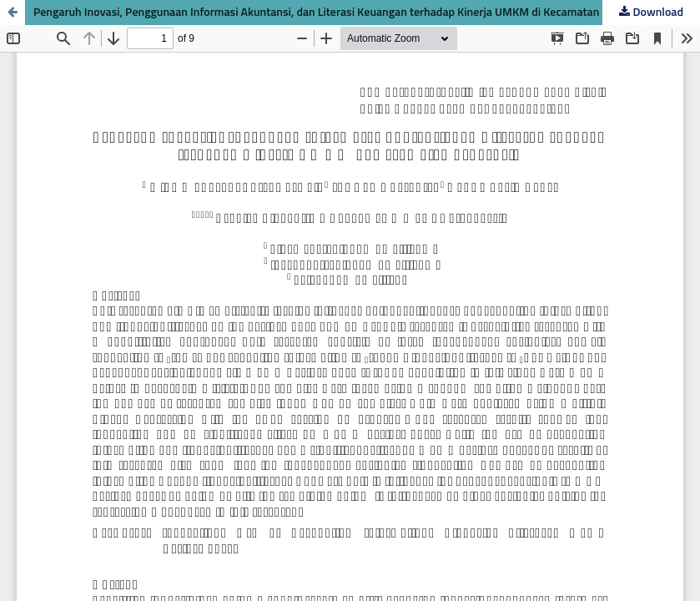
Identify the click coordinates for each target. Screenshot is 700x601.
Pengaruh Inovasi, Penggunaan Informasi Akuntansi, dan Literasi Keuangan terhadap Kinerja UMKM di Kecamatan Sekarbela (342, 13)
